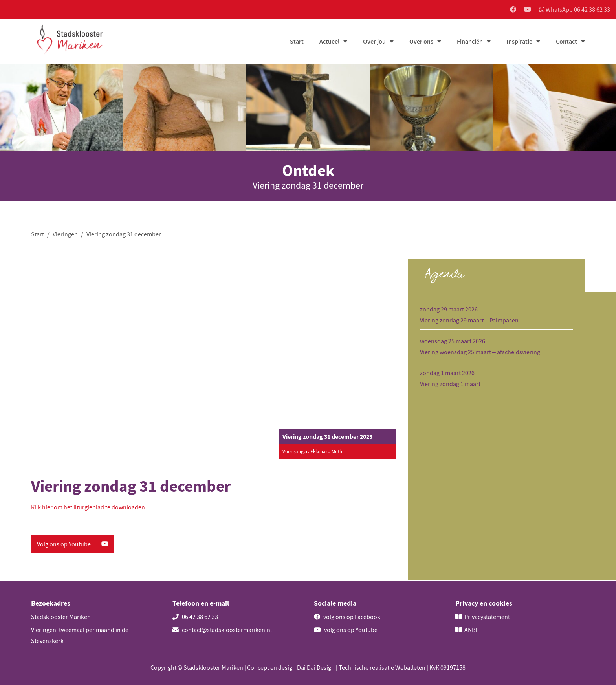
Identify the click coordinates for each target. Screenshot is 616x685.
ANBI (471, 630)
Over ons (421, 42)
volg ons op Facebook (347, 617)
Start (297, 42)
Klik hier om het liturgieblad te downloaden (88, 508)
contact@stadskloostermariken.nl (222, 630)
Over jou (374, 42)
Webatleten (410, 667)
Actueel (329, 42)
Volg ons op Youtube (73, 545)
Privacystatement (487, 617)
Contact (566, 42)
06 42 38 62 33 (195, 617)
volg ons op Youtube (346, 630)
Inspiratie (519, 42)
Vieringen (65, 234)
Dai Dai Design (316, 667)
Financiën (470, 42)
